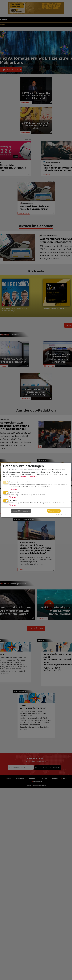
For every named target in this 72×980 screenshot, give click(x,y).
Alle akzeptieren (54, 511)
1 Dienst (12, 497)
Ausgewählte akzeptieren (21, 511)
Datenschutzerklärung (29, 476)
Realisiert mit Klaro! (62, 515)
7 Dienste (13, 489)
